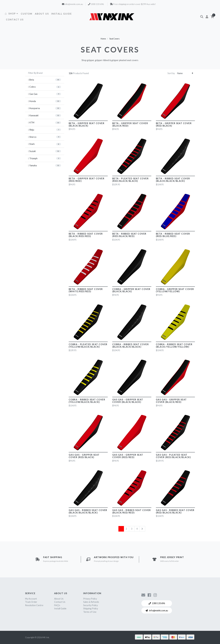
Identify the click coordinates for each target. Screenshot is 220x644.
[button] (202, 17)
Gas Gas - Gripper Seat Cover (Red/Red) (128, 456)
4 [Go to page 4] (137, 529)
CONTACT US (15, 20)
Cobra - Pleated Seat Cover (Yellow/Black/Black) (88, 346)
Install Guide (60, 608)
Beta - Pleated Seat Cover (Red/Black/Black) (130, 180)
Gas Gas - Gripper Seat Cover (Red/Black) (84, 456)
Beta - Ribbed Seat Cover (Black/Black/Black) (173, 180)
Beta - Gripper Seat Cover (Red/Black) (174, 124)
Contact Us (60, 602)
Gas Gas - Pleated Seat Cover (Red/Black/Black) (173, 456)
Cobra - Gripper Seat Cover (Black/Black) (131, 290)
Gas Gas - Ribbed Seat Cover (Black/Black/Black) (88, 511)
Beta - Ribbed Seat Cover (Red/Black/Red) (129, 235)
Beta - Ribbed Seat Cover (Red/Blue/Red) (173, 235)
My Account (31, 599)
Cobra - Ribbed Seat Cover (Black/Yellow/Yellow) (174, 346)
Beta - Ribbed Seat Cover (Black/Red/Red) (86, 235)
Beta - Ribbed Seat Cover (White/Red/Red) (86, 290)
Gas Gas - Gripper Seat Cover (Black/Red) (171, 401)
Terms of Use (90, 612)
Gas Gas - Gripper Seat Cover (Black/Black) (128, 401)
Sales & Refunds (91, 602)
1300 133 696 (157, 603)
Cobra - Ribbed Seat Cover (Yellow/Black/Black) (87, 401)
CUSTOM (27, 14)
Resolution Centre (34, 605)
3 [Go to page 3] (132, 529)
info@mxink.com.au (157, 610)
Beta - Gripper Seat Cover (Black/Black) (87, 124)
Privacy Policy (90, 599)
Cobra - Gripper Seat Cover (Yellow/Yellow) (175, 290)
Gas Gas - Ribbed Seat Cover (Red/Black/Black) (175, 511)
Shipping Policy (91, 608)
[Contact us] (143, 595)
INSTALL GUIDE (62, 14)
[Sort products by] (185, 73)
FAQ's (57, 605)
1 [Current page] (121, 529)
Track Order (31, 602)
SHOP (13, 14)
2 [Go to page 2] (126, 529)
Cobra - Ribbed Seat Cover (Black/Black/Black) (131, 346)
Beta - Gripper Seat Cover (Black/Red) (130, 124)
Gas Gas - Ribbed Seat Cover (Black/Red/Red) (132, 511)
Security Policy (90, 605)
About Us (59, 599)
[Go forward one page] (142, 529)
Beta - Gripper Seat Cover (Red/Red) (87, 180)
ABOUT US (42, 14)
